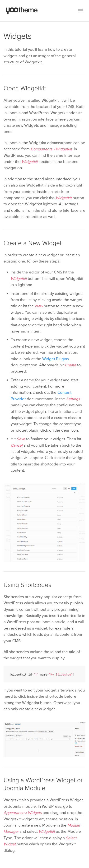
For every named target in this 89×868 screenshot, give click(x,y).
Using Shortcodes (27, 585)
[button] (81, 11)
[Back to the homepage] (22, 11)
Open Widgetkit (25, 88)
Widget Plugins (56, 359)
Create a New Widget (33, 243)
